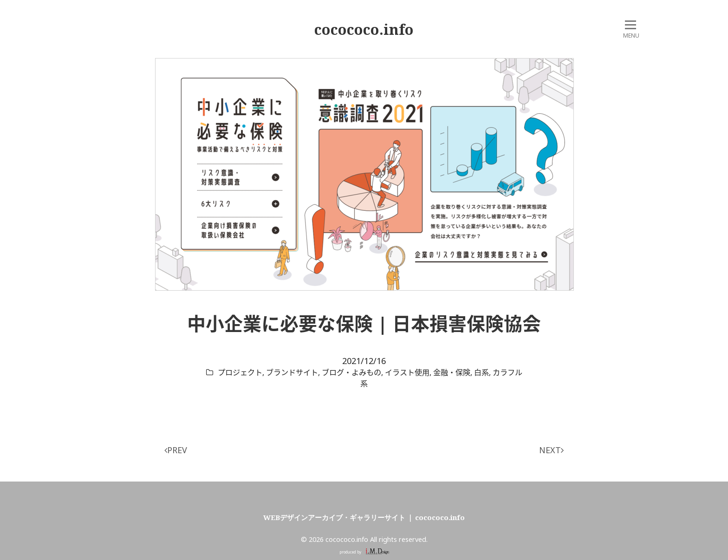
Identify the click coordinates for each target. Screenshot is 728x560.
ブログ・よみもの (351, 372)
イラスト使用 (407, 372)
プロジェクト (240, 372)
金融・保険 (452, 372)
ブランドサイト (292, 372)
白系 (481, 372)
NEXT (551, 450)
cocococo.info (364, 29)
